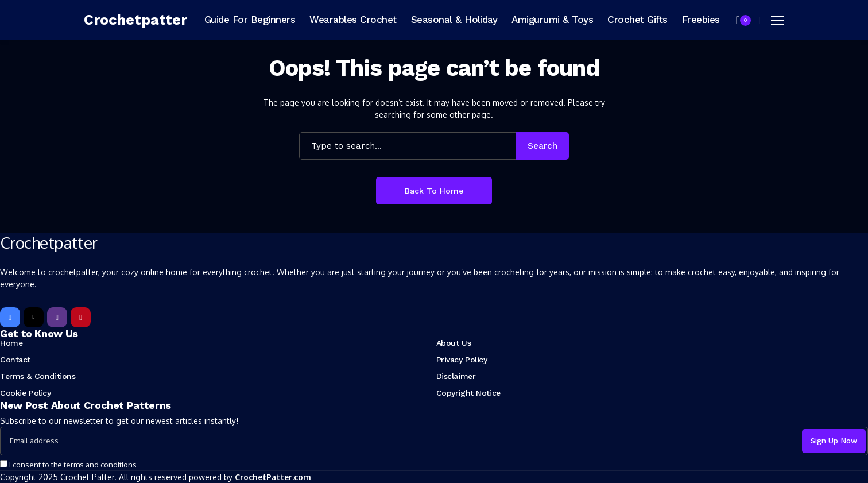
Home (11, 343)
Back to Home (434, 191)
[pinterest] (81, 317)
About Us (454, 343)
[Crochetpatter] (135, 20)
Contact (15, 360)
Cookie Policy (26, 393)
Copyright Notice (468, 393)
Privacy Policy (462, 360)
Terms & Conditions (38, 376)
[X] (34, 317)
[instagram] (57, 317)
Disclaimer (456, 376)
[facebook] (10, 317)
